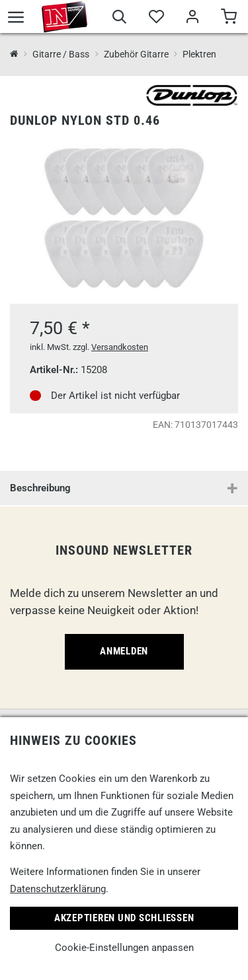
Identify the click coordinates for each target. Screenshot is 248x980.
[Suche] (119, 18)
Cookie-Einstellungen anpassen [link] (124, 948)
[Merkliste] (156, 18)
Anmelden (124, 651)
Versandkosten (120, 347)
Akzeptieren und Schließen (124, 918)
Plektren (199, 54)
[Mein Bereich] (192, 18)
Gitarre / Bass (61, 54)
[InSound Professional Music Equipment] (14, 54)
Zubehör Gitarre (136, 54)
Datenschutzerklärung (58, 889)
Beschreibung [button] (40, 488)
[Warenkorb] (228, 18)
